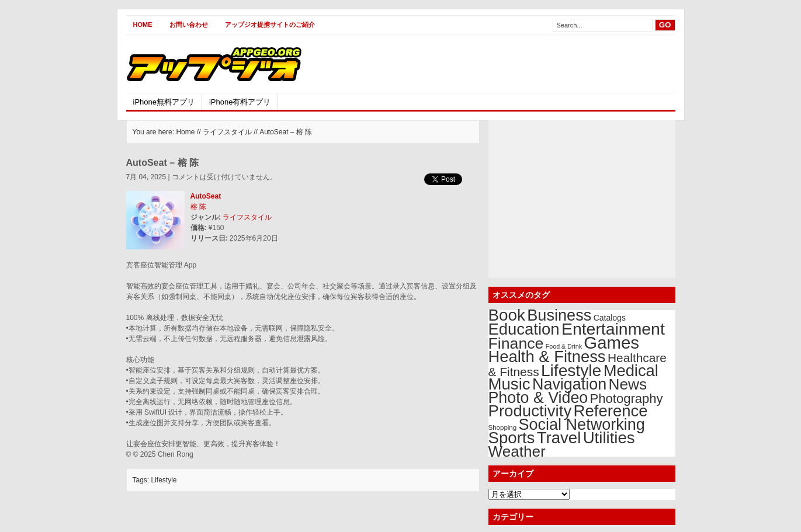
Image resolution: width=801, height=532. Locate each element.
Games (611, 343)
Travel (559, 438)
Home (143, 25)
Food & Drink (564, 346)
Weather (517, 451)
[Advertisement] (539, 64)
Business (559, 315)
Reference (611, 411)
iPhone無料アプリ (164, 102)
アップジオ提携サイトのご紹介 (270, 25)
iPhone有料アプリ (240, 102)
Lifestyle (164, 480)
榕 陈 (198, 207)
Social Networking (582, 425)
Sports (512, 438)
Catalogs (610, 318)
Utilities (609, 438)
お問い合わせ (189, 25)
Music (509, 384)
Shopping (503, 427)
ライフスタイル (227, 132)
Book (507, 315)
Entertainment (613, 329)
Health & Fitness (547, 357)
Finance (516, 343)
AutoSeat (206, 196)
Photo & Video (538, 398)
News (628, 384)
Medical (631, 371)
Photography (627, 399)
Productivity (530, 411)
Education (524, 329)
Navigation (569, 384)
